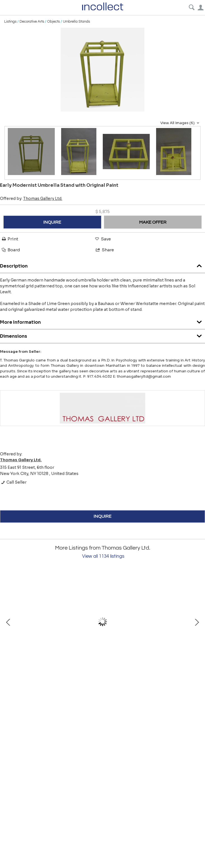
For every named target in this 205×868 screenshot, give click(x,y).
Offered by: (31, 198)
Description (102, 265)
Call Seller (13, 482)
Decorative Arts (32, 22)
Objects (53, 22)
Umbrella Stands (76, 22)
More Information (102, 321)
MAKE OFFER (153, 222)
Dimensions (102, 335)
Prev (8, 622)
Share (104, 250)
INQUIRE (52, 222)
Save (102, 239)
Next (197, 622)
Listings (10, 22)
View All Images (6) (180, 123)
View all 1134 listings (103, 556)
